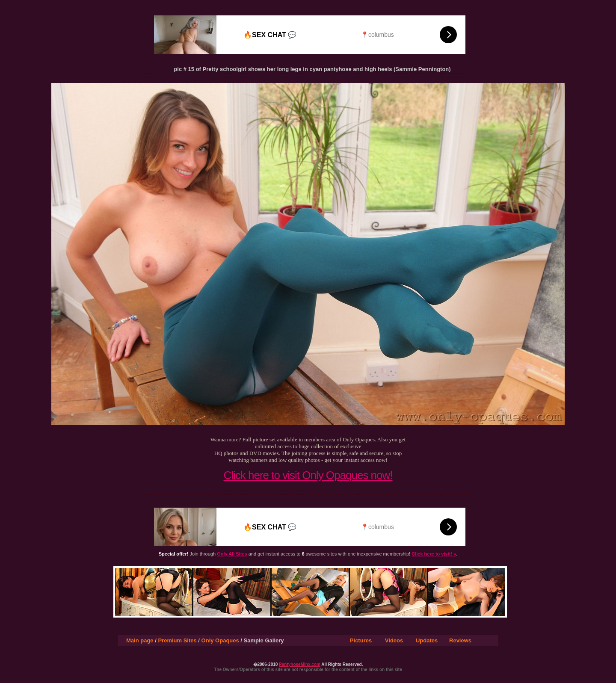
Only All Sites (232, 554)
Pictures (361, 640)
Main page (140, 640)
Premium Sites (177, 640)
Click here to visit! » (434, 554)
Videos (394, 640)
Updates (427, 640)
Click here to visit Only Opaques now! (308, 475)
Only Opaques (220, 640)
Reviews (460, 640)
